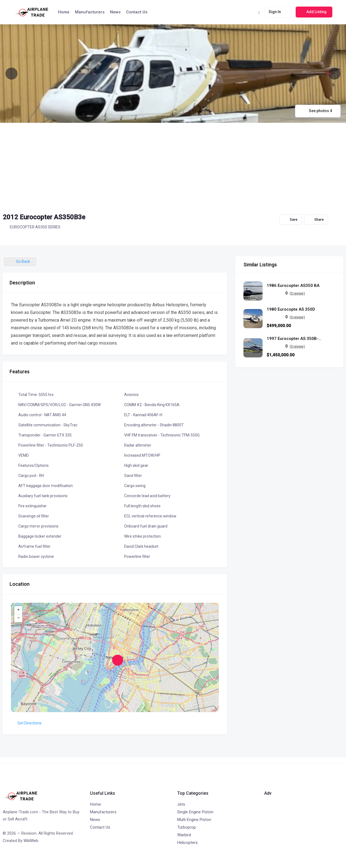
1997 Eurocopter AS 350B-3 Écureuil (294, 339)
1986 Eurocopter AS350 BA (293, 286)
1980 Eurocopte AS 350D (291, 309)
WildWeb (31, 841)
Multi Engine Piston (194, 820)
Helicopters (187, 843)
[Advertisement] (173, 164)
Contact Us (137, 12)
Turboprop (187, 827)
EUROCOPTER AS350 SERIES (32, 227)
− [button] (18, 618)
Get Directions (26, 723)
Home (64, 12)
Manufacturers (90, 12)
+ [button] (18, 610)
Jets (181, 804)
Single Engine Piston (195, 812)
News (115, 12)
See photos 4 (318, 111)
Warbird (184, 835)
